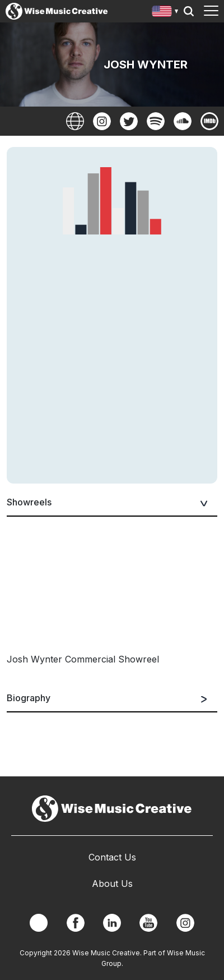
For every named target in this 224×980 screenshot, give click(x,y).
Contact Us (112, 857)
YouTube (148, 923)
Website (75, 121)
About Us (112, 884)
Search (189, 11)
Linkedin (112, 923)
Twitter (129, 121)
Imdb (209, 121)
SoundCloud (183, 121)
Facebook (76, 923)
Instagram (102, 121)
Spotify (156, 121)
